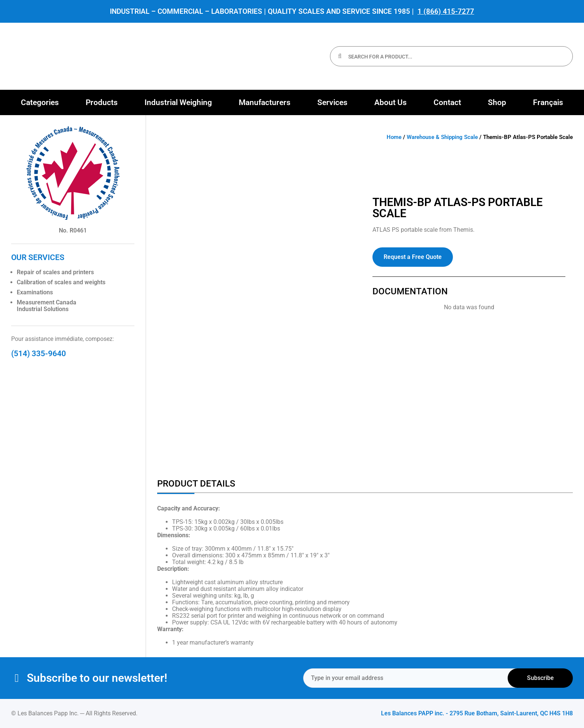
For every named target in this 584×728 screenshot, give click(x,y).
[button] (40, 102)
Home (394, 137)
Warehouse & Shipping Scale (442, 137)
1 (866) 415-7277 (446, 11)
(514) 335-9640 (39, 354)
